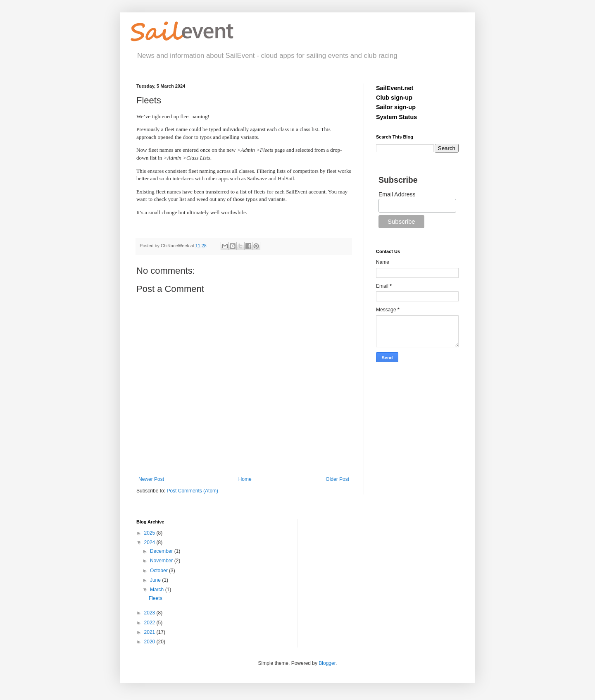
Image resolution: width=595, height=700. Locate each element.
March (158, 590)
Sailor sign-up (396, 107)
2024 (150, 542)
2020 (150, 642)
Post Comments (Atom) (192, 491)
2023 (150, 613)
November (162, 561)
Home (245, 479)
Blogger (327, 663)
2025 (150, 533)
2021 (150, 632)
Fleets (156, 598)
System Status (396, 117)
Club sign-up (394, 98)
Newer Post (151, 479)
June (156, 580)
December (162, 551)
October (159, 571)
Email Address (397, 194)
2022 (150, 623)
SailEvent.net (395, 88)
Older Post (337, 479)
